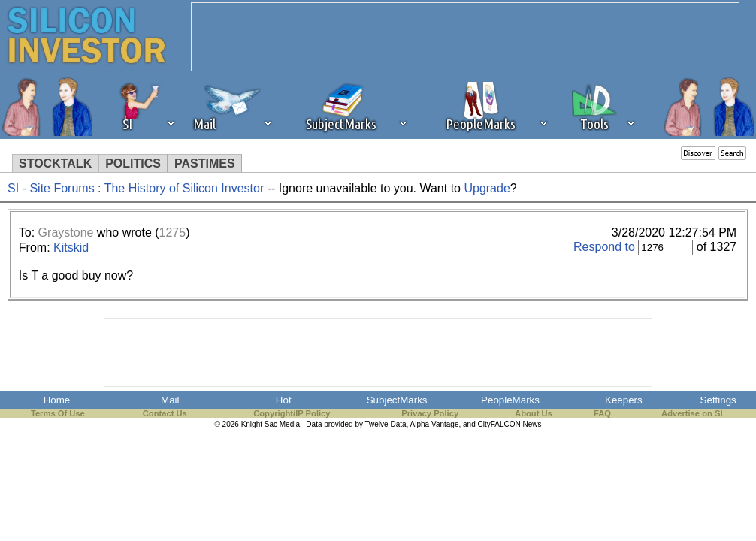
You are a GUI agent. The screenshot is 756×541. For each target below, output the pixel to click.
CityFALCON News (510, 424)
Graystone (66, 233)
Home (57, 400)
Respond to (604, 247)
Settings (718, 400)
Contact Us (165, 413)
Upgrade (487, 188)
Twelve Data (386, 424)
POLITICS (133, 163)
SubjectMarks (397, 400)
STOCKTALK (55, 163)
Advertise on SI (692, 413)
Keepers (624, 400)
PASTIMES (205, 163)
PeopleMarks (510, 400)
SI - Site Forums (51, 188)
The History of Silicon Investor (184, 188)
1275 (173, 233)
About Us (534, 413)
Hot (284, 400)
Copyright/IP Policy (292, 413)
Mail (170, 400)
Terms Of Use (58, 413)
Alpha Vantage (435, 424)
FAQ (602, 413)
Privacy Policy (430, 413)
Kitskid (71, 248)
